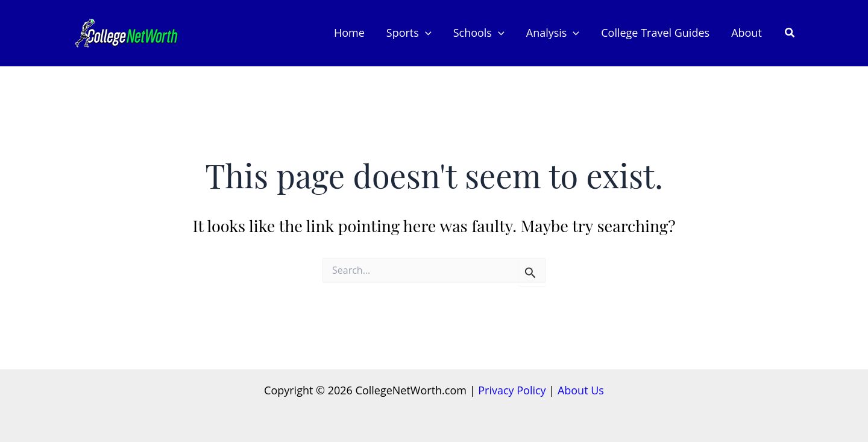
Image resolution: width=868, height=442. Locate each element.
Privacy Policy (512, 390)
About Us (581, 390)
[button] (425, 33)
